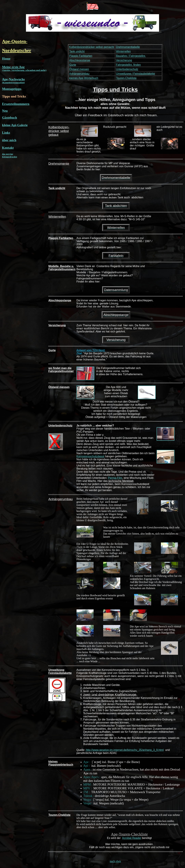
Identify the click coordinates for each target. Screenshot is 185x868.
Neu (5, 111)
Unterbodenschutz (127, 69)
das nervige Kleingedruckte (10, 155)
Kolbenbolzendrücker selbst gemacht (92, 47)
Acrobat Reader (132, 838)
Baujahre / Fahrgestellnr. (131, 56)
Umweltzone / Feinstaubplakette (135, 74)
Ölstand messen (79, 69)
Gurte (73, 65)
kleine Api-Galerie (15, 125)
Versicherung (124, 60)
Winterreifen (123, 51)
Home (6, 59)
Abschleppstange (80, 60)
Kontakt (8, 148)
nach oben (115, 861)
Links (6, 133)
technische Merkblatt (121, 481)
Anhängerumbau (79, 74)
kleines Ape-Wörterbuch (84, 78)
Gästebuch (9, 118)
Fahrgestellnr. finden (128, 65)
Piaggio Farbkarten (81, 56)
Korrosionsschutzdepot (90, 456)
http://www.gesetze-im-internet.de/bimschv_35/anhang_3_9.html (124, 750)
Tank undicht (77, 51)
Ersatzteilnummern (16, 104)
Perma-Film (115, 478)
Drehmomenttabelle (128, 47)
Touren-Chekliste (126, 78)
